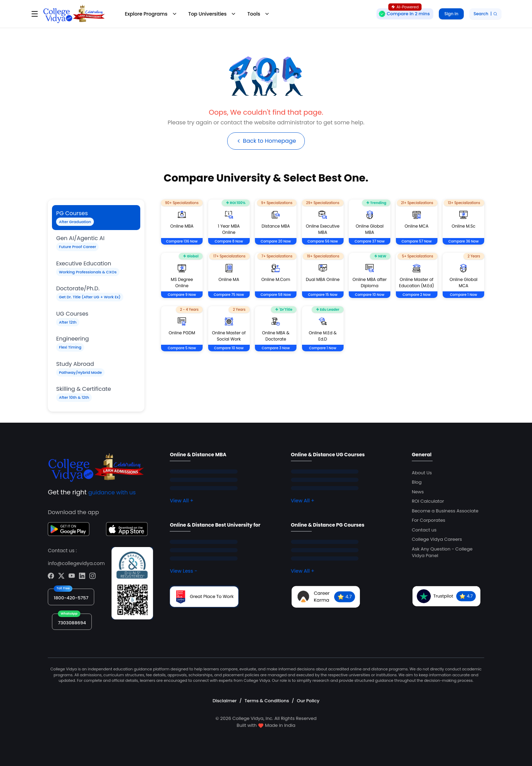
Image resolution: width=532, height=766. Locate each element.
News (418, 492)
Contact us (424, 530)
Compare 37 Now (370, 241)
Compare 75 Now (229, 295)
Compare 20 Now (276, 241)
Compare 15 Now (323, 295)
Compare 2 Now (416, 295)
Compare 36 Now (463, 241)
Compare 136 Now (182, 241)
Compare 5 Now (182, 348)
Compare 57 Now (416, 241)
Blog (417, 482)
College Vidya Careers (437, 539)
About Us (422, 473)
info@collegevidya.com (76, 563)
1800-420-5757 (71, 598)
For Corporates (429, 520)
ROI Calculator (428, 501)
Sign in (451, 14)
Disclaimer (225, 701)
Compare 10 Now (370, 295)
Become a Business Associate (445, 511)
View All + (181, 501)
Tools (259, 14)
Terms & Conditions (267, 701)
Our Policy (308, 701)
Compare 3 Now (276, 348)
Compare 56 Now (323, 241)
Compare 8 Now (229, 241)
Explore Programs (151, 14)
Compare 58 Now (276, 295)
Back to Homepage (266, 141)
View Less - (183, 571)
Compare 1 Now (464, 295)
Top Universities (212, 14)
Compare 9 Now (182, 295)
